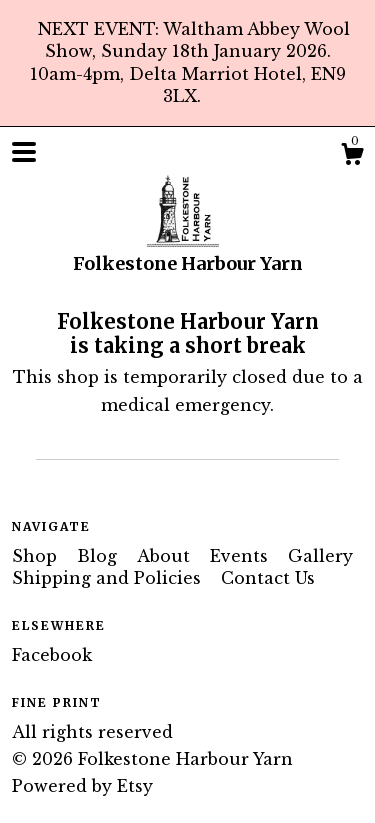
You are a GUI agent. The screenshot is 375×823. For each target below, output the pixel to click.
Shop (37, 556)
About (166, 556)
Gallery (320, 556)
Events (241, 556)
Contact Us (268, 578)
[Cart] (352, 157)
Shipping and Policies (109, 578)
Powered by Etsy (82, 786)
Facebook (52, 655)
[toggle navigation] (24, 152)
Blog (99, 556)
